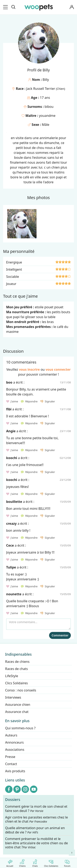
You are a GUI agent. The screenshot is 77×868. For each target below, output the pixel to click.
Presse (10, 757)
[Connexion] (72, 7)
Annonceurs (14, 742)
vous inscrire (29, 369)
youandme (47, 116)
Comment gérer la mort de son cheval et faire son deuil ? (36, 809)
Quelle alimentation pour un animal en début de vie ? (35, 830)
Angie (11, 431)
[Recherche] (13, 7)
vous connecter (58, 369)
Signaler (48, 401)
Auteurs (11, 735)
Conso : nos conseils (21, 690)
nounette (14, 594)
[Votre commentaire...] (38, 624)
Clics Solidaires (51, 862)
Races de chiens (17, 662)
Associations (15, 750)
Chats (35, 862)
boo (9, 382)
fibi (9, 409)
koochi (12, 458)
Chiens (22, 862)
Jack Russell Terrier (41, 89)
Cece (10, 545)
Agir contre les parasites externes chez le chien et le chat (37, 819)
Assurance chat (17, 712)
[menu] (6, 7)
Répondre (29, 401)
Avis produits (15, 771)
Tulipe (11, 567)
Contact (11, 764)
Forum (67, 862)
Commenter (60, 635)
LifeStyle (12, 676)
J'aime (12, 401)
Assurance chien (18, 705)
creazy (11, 524)
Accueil (10, 862)
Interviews (13, 697)
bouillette (14, 502)
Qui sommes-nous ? (20, 728)
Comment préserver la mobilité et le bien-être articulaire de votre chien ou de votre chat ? (37, 843)
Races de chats (16, 669)
